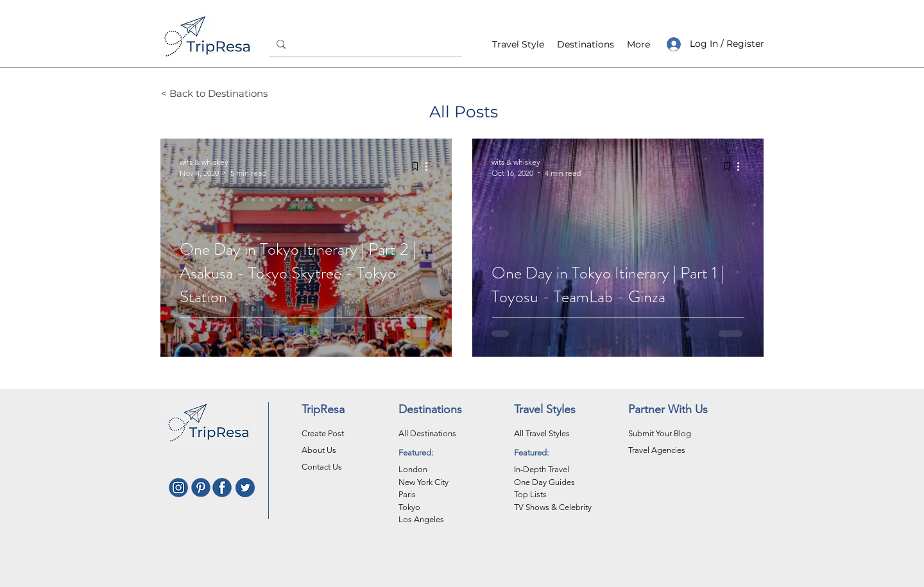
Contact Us (322, 467)
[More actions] (431, 167)
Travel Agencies (657, 450)
